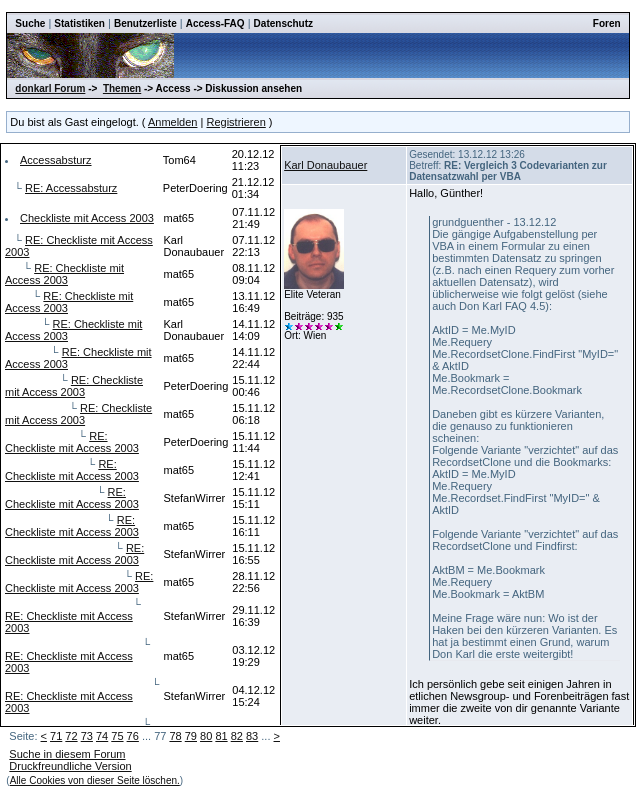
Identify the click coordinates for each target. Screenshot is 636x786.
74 (102, 736)
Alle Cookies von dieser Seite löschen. (95, 780)
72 (71, 736)
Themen (122, 88)
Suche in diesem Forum (67, 754)
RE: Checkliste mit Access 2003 (64, 274)
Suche (30, 23)
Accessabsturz (56, 160)
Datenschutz (283, 23)
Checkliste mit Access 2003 (87, 218)
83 (252, 736)
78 (175, 736)
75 (117, 736)
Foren (607, 23)
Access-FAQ (215, 23)
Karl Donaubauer (325, 165)
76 (133, 736)
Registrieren (235, 122)
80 (206, 736)
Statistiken (79, 23)
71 (56, 736)
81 (221, 736)
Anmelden (173, 122)
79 (191, 736)
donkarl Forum (50, 88)
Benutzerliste (145, 23)
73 (87, 736)
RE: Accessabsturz (71, 188)
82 (237, 736)
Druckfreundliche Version (70, 766)
